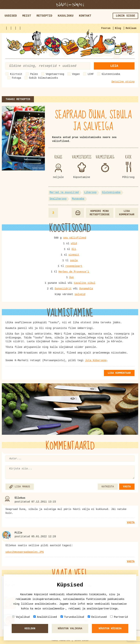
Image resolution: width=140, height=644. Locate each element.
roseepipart (74, 266)
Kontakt (85, 16)
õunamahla (86, 289)
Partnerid (119, 617)
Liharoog (90, 192)
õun (72, 277)
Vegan (76, 74)
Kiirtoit (16, 74)
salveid (80, 294)
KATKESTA (108, 487)
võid (74, 244)
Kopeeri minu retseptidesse (100, 213)
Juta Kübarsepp (96, 360)
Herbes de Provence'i (74, 272)
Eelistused (97, 617)
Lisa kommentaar (127, 213)
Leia (114, 66)
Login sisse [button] (125, 16)
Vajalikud (21, 617)
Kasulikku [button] (66, 16)
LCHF (91, 74)
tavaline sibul (85, 283)
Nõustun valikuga (70, 629)
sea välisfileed (75, 238)
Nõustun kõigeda (110, 629)
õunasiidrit (63, 289)
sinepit (74, 255)
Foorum (106, 28)
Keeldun (30, 629)
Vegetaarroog (55, 74)
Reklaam (131, 28)
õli (74, 249)
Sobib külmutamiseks (44, 78)
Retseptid (44, 16)
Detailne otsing (123, 82)
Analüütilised (45, 617)
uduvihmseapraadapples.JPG (25, 552)
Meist (27, 16)
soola (74, 260)
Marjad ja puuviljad (64, 192)
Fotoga (16, 78)
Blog (118, 28)
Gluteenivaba (111, 74)
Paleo (34, 74)
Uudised (11, 16)
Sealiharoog (58, 199)
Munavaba (78, 199)
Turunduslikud (72, 617)
